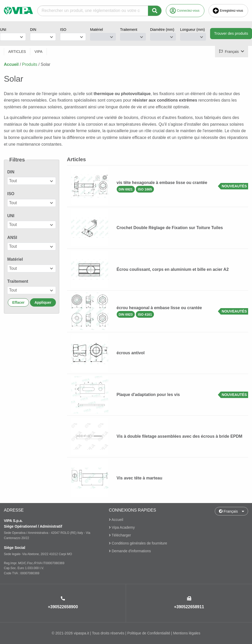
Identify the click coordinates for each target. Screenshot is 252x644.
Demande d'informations (130, 551)
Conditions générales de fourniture (138, 543)
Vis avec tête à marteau (140, 478)
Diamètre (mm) (162, 30)
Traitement (129, 30)
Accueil (11, 64)
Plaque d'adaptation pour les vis (148, 395)
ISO (63, 30)
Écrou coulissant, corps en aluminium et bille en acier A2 (173, 269)
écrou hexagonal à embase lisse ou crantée (159, 308)
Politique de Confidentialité (149, 633)
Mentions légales (187, 633)
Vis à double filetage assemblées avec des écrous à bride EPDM (180, 436)
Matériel (97, 30)
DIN (33, 30)
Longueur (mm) (192, 30)
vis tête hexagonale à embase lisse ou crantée (162, 183)
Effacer (18, 302)
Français (228, 511)
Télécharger (120, 535)
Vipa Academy (122, 527)
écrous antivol (131, 353)
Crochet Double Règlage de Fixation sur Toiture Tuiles (170, 228)
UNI (3, 30)
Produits (30, 64)
